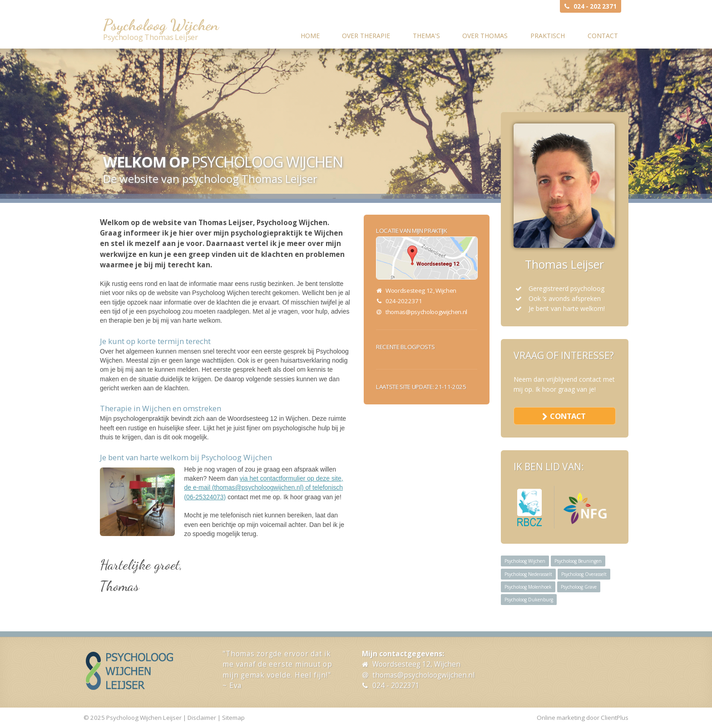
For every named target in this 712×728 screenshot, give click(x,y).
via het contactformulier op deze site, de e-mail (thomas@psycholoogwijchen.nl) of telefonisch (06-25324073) (263, 488)
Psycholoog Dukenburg (529, 600)
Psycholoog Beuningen (578, 561)
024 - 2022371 (396, 686)
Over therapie (366, 36)
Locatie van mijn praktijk (412, 231)
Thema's (426, 36)
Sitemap (233, 718)
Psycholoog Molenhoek (528, 587)
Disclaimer (202, 718)
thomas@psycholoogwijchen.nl (426, 312)
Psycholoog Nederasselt (528, 574)
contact (568, 416)
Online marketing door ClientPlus (583, 718)
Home (310, 36)
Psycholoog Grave (579, 587)
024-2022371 (404, 301)
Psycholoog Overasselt (584, 574)
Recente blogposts (405, 347)
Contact (603, 36)
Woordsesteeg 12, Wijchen (416, 664)
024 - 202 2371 (595, 6)
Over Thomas (485, 36)
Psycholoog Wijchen (161, 25)
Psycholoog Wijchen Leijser (144, 718)
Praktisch (548, 36)
